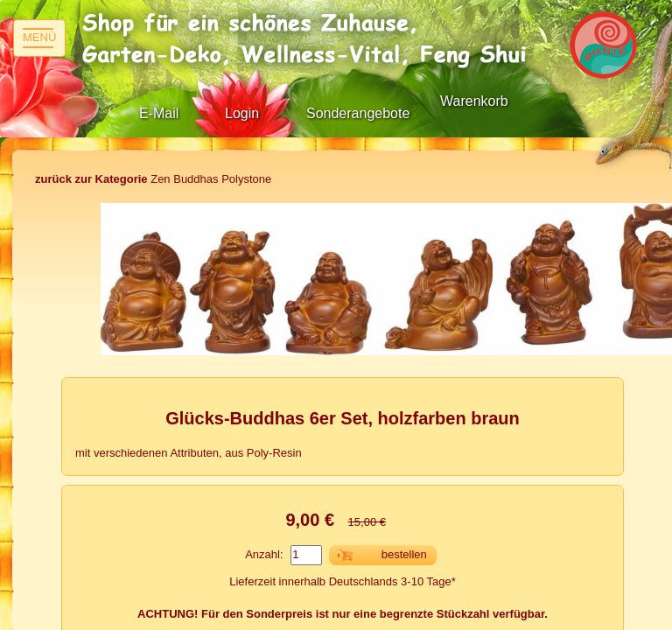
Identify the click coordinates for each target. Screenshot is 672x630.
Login (242, 113)
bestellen (404, 554)
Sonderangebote (358, 113)
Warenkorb (474, 101)
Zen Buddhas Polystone (153, 179)
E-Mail (159, 113)
